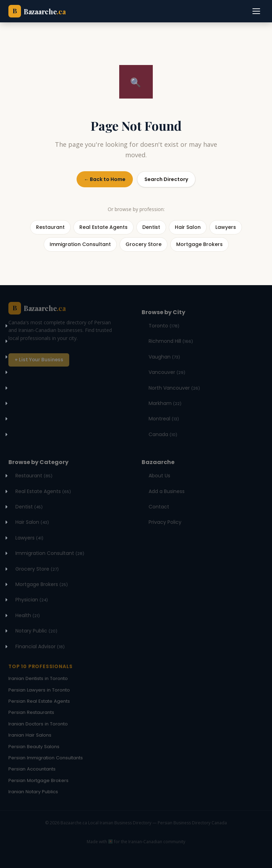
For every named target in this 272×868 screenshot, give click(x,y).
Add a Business (167, 491)
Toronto (164, 326)
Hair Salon (32, 522)
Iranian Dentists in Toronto (38, 678)
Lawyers (29, 538)
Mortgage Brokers (42, 584)
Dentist (29, 507)
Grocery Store (37, 569)
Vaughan (164, 357)
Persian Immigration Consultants (46, 758)
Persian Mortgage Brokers (38, 780)
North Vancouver (174, 388)
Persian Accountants (32, 769)
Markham (165, 403)
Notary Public (36, 631)
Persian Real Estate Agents (39, 701)
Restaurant (34, 476)
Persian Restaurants (31, 712)
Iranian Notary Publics (33, 792)
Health (28, 615)
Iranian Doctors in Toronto (38, 724)
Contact (159, 507)
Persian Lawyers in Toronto (39, 690)
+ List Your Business (39, 360)
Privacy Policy (165, 522)
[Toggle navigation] (257, 11)
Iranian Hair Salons (30, 735)
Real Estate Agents (43, 491)
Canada (163, 434)
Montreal (164, 419)
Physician (32, 600)
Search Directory (166, 179)
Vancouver (167, 372)
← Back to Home (105, 179)
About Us (159, 476)
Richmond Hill (171, 341)
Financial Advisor (40, 646)
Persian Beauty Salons (34, 747)
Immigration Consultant (50, 553)
